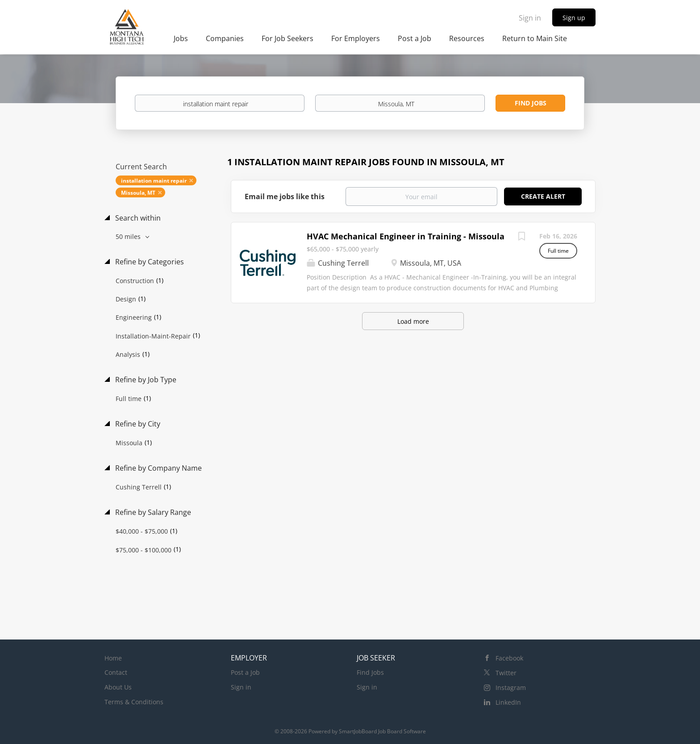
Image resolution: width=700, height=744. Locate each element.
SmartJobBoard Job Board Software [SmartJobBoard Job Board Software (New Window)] (382, 731)
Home (113, 658)
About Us (118, 687)
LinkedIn (508, 702)
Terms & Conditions (134, 702)
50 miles (129, 236)
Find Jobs (531, 103)
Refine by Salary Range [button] (152, 512)
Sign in (530, 18)
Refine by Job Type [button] (145, 380)
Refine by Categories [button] (149, 262)
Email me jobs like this (285, 196)
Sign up (574, 18)
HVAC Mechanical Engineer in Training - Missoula (406, 236)
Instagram (511, 688)
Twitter (506, 673)
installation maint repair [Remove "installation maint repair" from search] (154, 181)
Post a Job (245, 672)
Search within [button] (137, 218)
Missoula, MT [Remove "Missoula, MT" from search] (138, 193)
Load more (413, 321)
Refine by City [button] (137, 424)
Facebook (509, 658)
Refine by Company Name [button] (158, 468)
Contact (116, 672)
